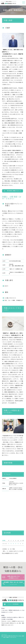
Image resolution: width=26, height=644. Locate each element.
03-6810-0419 (20, 621)
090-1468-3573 (9, 625)
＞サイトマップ (4, 635)
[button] (13, 191)
